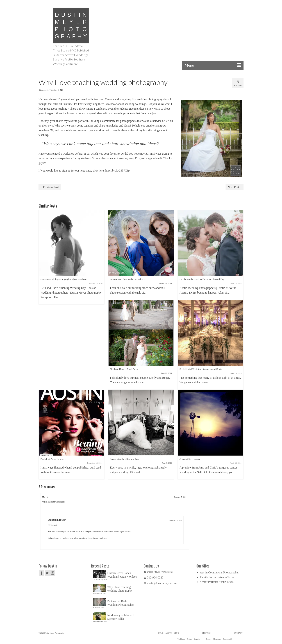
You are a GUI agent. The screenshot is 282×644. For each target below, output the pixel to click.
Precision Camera (104, 99)
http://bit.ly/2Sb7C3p (117, 171)
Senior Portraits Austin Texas (217, 582)
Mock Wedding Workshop (120, 532)
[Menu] (213, 65)
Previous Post (51, 187)
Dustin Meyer (57, 520)
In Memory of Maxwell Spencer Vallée (121, 617)
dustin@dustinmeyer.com (160, 583)
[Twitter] (47, 573)
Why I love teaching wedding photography (120, 589)
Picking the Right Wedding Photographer (121, 603)
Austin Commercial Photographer (219, 572)
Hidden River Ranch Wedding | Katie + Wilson (122, 575)
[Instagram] (53, 573)
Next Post (233, 187)
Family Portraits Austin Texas (217, 577)
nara (45, 496)
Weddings (53, 90)
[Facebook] (42, 573)
